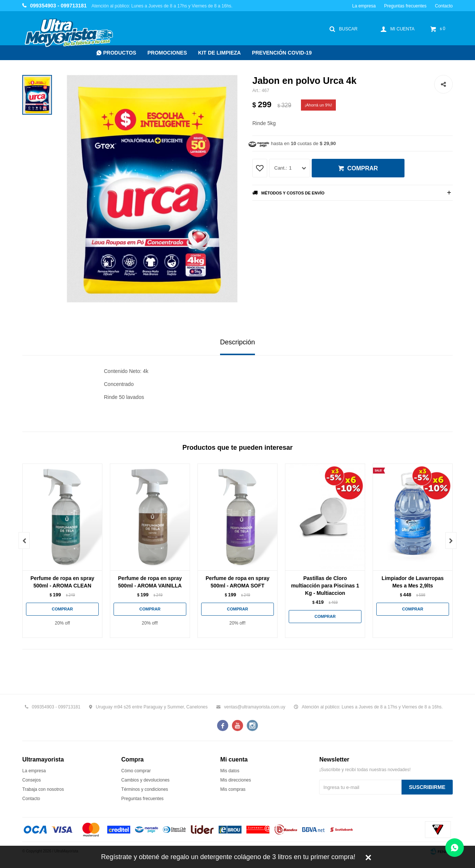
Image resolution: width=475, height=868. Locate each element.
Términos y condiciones (145, 789)
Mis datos (230, 771)
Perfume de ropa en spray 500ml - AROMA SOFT (237, 582)
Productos (120, 53)
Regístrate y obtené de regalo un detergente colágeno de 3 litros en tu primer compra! (228, 857)
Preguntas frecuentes (405, 6)
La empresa (364, 6)
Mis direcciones (236, 780)
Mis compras (233, 789)
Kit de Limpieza (220, 53)
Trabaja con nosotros (43, 789)
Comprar (363, 168)
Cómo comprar (136, 771)
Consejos (32, 780)
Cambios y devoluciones (145, 780)
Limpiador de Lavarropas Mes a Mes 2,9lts (412, 582)
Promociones (167, 53)
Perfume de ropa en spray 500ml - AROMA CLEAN (62, 582)
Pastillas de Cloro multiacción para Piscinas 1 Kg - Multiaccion (325, 586)
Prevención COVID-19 (282, 53)
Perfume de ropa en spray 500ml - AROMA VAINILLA (150, 582)
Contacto (444, 6)
